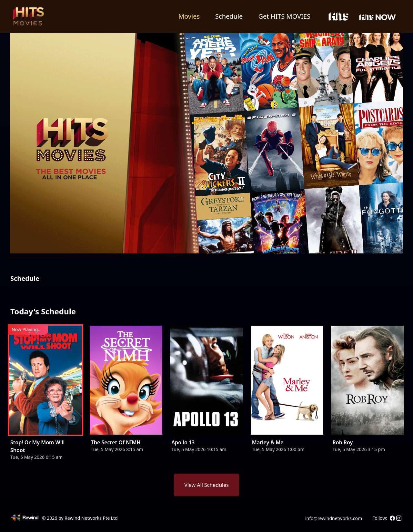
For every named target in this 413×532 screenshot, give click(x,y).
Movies (189, 16)
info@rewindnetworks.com (334, 518)
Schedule (229, 16)
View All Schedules (206, 485)
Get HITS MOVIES (284, 16)
